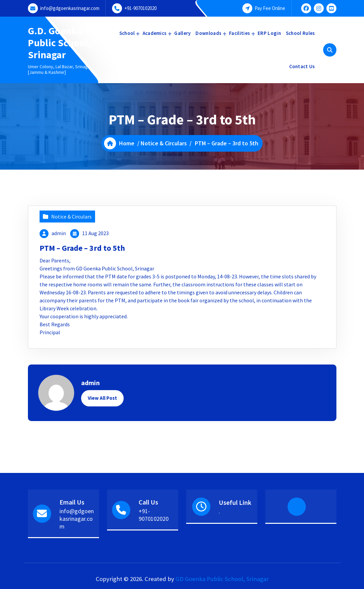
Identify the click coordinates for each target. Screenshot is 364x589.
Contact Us (302, 66)
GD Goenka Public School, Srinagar (222, 579)
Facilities (240, 33)
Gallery (182, 33)
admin (59, 233)
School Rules (301, 33)
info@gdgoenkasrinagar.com (70, 8)
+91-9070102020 (140, 8)
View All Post (102, 398)
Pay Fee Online (270, 8)
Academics (155, 33)
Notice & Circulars (164, 143)
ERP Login (269, 33)
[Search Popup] (330, 50)
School (127, 33)
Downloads (208, 33)
